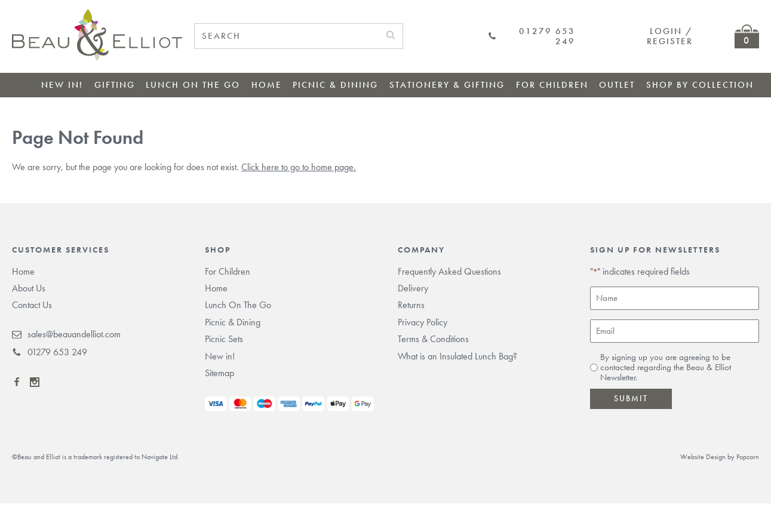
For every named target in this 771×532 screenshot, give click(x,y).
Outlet (617, 85)
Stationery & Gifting (447, 85)
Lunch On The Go (193, 85)
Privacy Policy (423, 322)
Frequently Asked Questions (449, 271)
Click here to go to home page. (299, 167)
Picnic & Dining (335, 85)
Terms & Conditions (433, 339)
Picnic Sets (224, 339)
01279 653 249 (532, 37)
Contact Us (32, 305)
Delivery (413, 288)
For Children (552, 85)
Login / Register (670, 36)
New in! (62, 85)
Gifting (115, 85)
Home (267, 85)
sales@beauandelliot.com (66, 334)
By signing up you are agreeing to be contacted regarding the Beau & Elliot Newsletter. (666, 368)
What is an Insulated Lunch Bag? (457, 356)
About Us (29, 288)
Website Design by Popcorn (720, 457)
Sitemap (219, 373)
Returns (411, 305)
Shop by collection (700, 85)
